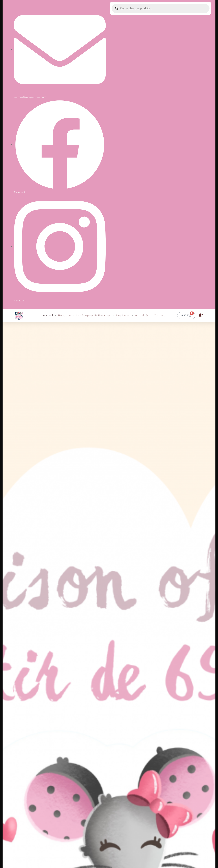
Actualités (142, 315)
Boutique (65, 315)
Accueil (48, 315)
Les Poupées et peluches (94, 315)
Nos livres (123, 315)
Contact (159, 315)
